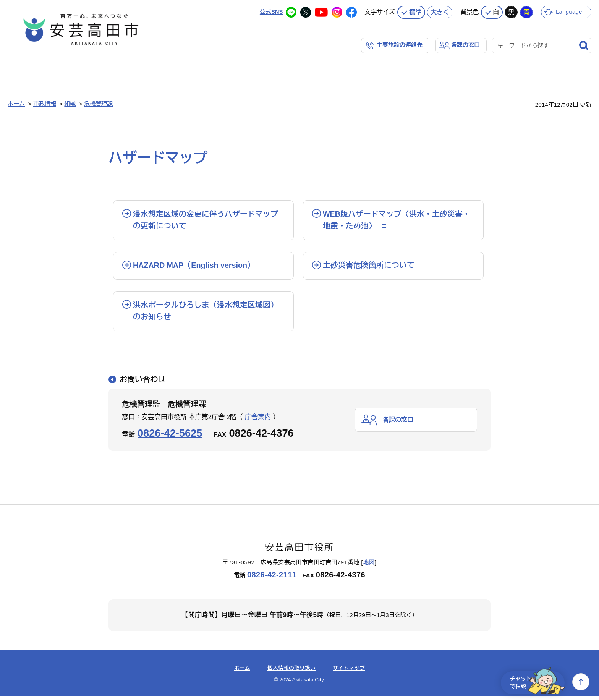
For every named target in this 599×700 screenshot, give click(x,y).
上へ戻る (581, 682)
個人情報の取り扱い (291, 672)
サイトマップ (349, 672)
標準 (415, 11)
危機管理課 (98, 103)
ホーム (16, 103)
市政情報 (45, 103)
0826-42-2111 (272, 579)
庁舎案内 (258, 421)
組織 (70, 103)
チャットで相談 (535, 682)
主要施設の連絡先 (400, 45)
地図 (369, 566)
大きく (440, 11)
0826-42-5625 (170, 437)
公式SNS (271, 11)
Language (569, 11)
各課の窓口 (465, 45)
